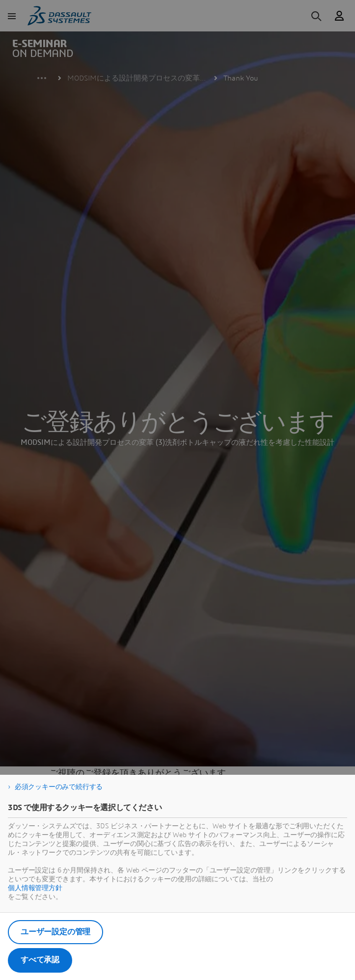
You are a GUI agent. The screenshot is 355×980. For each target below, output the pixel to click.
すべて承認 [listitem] (40, 960)
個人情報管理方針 (35, 888)
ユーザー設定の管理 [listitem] (55, 932)
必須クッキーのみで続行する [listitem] (59, 787)
